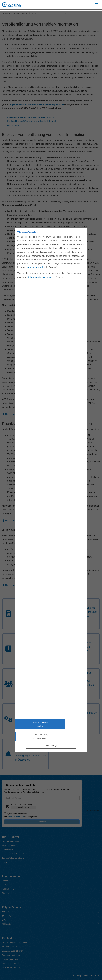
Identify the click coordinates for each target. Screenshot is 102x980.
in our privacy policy (36, 267)
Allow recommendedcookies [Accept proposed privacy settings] (40, 724)
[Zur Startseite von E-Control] (11, 5)
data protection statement (40, 277)
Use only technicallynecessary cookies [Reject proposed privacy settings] (40, 736)
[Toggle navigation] (96, 5)
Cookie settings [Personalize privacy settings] (51, 746)
